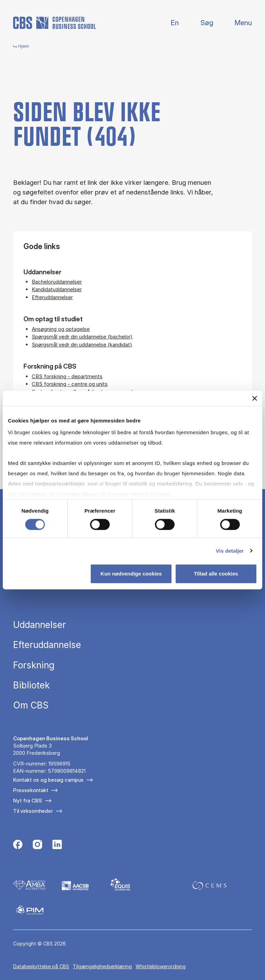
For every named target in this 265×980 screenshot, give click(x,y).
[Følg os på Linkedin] (57, 845)
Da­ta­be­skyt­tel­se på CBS (41, 966)
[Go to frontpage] (55, 23)
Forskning (34, 665)
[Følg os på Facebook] (18, 845)
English (169, 23)
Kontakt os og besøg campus (48, 780)
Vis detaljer (230, 551)
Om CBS (31, 705)
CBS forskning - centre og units (70, 384)
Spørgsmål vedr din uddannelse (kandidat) (82, 345)
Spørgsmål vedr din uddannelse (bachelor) (82, 337)
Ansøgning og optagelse (61, 329)
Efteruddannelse (47, 645)
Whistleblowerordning (161, 966)
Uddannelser (40, 625)
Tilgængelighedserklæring (102, 966)
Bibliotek (31, 685)
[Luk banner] (255, 398)
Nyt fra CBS (28, 801)
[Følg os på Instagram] (37, 845)
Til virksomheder (33, 811)
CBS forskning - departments (67, 376)
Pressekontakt (31, 790)
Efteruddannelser (52, 297)
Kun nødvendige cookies (131, 574)
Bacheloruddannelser (57, 282)
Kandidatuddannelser (57, 289)
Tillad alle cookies (216, 574)
